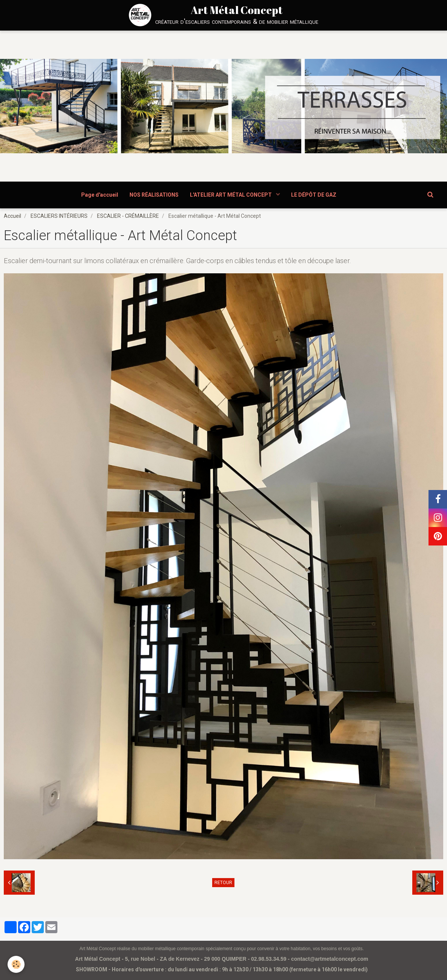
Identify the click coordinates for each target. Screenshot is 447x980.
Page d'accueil (100, 195)
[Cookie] (16, 964)
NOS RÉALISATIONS (154, 195)
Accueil (12, 216)
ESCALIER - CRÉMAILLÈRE (128, 216)
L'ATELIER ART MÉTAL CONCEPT (231, 195)
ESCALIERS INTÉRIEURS (59, 216)
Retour (223, 883)
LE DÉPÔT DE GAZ (314, 195)
